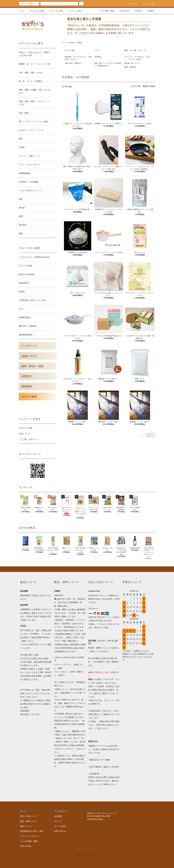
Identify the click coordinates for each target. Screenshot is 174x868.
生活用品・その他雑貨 (75, 43)
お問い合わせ (123, 11)
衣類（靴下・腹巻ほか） (74, 63)
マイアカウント (61, 811)
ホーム (22, 11)
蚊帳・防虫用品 (130, 67)
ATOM (28, 846)
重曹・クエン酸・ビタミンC (135, 50)
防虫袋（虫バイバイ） (133, 63)
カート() (148, 4)
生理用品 (98, 57)
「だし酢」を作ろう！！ (30, 439)
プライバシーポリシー (30, 836)
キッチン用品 (70, 50)
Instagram (149, 11)
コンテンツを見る (74, 11)
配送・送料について (29, 821)
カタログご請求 (26, 428)
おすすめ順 (136, 86)
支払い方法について (29, 816)
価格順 (145, 86)
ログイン (58, 821)
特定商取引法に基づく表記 (32, 831)
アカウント (132, 4)
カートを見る (60, 826)
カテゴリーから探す (36, 11)
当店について (25, 434)
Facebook (137, 11)
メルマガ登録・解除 (105, 11)
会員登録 (58, 816)
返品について (26, 826)
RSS (22, 846)
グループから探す (55, 11)
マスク (97, 50)
